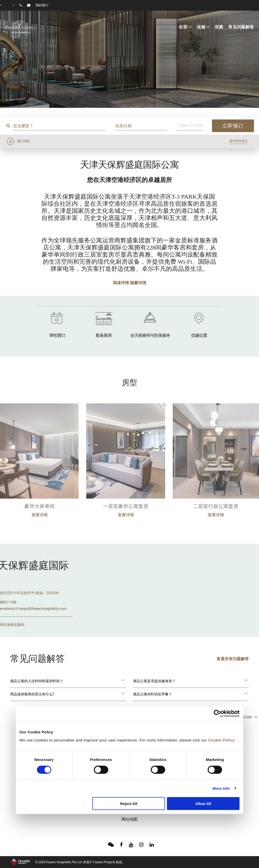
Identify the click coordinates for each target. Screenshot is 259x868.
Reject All (129, 804)
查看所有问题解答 (233, 659)
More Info (221, 788)
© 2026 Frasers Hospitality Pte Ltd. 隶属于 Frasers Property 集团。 (80, 862)
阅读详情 (121, 283)
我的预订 (42, 5)
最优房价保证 (239, 141)
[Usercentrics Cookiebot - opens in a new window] (217, 714)
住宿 (183, 27)
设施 (201, 27)
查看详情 (39, 529)
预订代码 (23, 141)
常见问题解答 (241, 27)
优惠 (219, 27)
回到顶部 (248, 717)
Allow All (203, 804)
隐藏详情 (138, 283)
